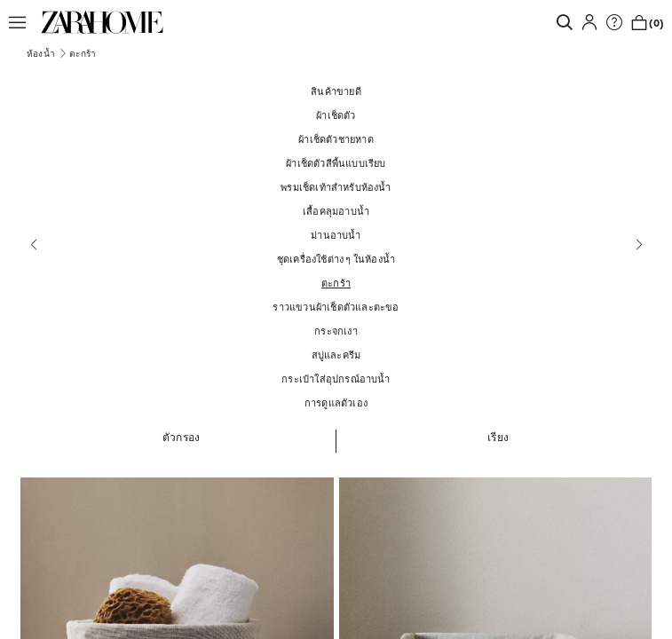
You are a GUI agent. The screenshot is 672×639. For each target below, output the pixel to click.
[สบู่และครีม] (336, 355)
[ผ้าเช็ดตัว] (336, 115)
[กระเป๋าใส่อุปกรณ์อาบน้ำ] (336, 379)
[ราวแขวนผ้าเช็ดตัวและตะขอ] (336, 307)
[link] (102, 22)
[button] (22, 22)
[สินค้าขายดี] (336, 91)
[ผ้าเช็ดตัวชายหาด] (336, 139)
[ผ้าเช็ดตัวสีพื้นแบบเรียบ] (336, 163)
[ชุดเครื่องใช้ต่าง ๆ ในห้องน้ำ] (336, 259)
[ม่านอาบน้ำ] (336, 235)
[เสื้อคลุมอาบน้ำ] (336, 211)
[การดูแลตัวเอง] (336, 402)
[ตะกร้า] (336, 283)
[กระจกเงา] (336, 331)
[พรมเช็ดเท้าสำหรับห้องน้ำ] (336, 187)
